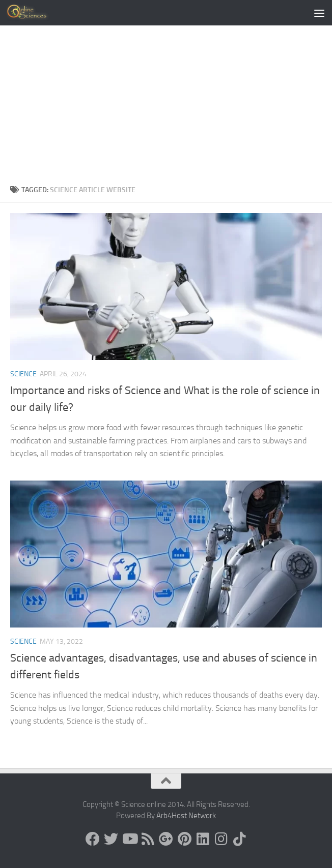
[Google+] (166, 839)
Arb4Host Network (186, 816)
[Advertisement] (166, 108)
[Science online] (93, 839)
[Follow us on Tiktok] (239, 839)
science (23, 374)
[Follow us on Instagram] (221, 839)
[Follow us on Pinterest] (184, 839)
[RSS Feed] (148, 839)
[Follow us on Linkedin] (203, 839)
